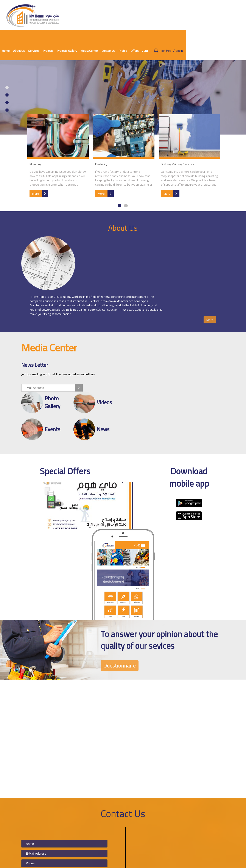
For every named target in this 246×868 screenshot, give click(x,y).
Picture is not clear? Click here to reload (73, 789)
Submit (30, 811)
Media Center (85, 843)
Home (67, 15)
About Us (81, 15)
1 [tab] (7, 57)
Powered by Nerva (231, 864)
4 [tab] (7, 80)
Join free (226, 15)
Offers (196, 15)
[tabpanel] (123, 67)
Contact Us (170, 15)
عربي (207, 15)
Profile (184, 15)
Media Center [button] (151, 15)
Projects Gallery (129, 15)
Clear (44, 811)
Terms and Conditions (117, 834)
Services (95, 15)
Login (240, 15)
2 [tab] (7, 65)
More (39, 163)
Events (81, 849)
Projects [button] (110, 15)
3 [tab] (7, 72)
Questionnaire (122, 557)
